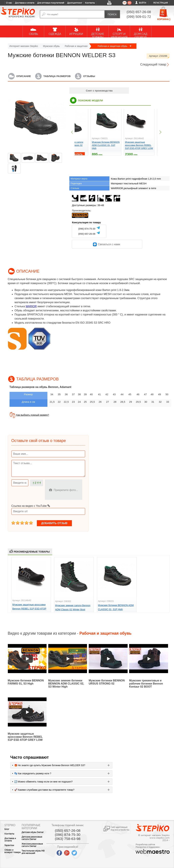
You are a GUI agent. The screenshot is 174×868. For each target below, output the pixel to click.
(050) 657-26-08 (87, 234)
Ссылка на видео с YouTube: (31, 506)
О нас (9, 3)
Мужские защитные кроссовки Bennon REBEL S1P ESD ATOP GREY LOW (139, 145)
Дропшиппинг (75, 3)
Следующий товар (153, 64)
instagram (87, 852)
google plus (72, 853)
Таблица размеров (57, 76)
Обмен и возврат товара (9, 852)
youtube (57, 852)
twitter (80, 852)
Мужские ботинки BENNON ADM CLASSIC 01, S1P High (106, 145)
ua (125, 3)
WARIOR (31, 306)
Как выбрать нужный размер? (33, 415)
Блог (7, 829)
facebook (65, 852)
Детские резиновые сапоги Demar (35, 842)
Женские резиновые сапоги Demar (35, 851)
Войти (143, 3)
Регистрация (160, 3)
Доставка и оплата (25, 3)
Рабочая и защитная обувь (115, 46)
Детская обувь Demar (32, 833)
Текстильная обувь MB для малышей (35, 859)
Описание (24, 76)
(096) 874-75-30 (87, 229)
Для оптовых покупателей (51, 3)
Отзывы (89, 76)
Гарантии (9, 845)
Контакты (90, 3)
